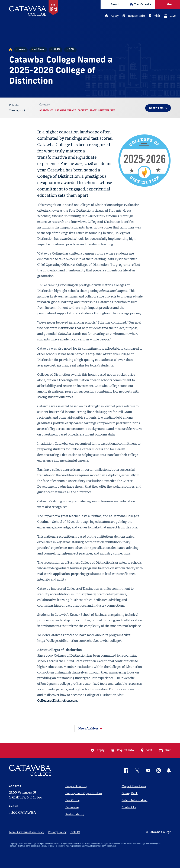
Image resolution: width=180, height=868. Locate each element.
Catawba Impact (65, 110)
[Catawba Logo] (30, 770)
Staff (93, 110)
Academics (46, 110)
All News (39, 50)
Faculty (83, 110)
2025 (57, 50)
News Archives (89, 728)
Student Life (107, 110)
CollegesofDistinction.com (57, 701)
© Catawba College (158, 832)
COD (71, 50)
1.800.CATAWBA (23, 813)
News (22, 50)
